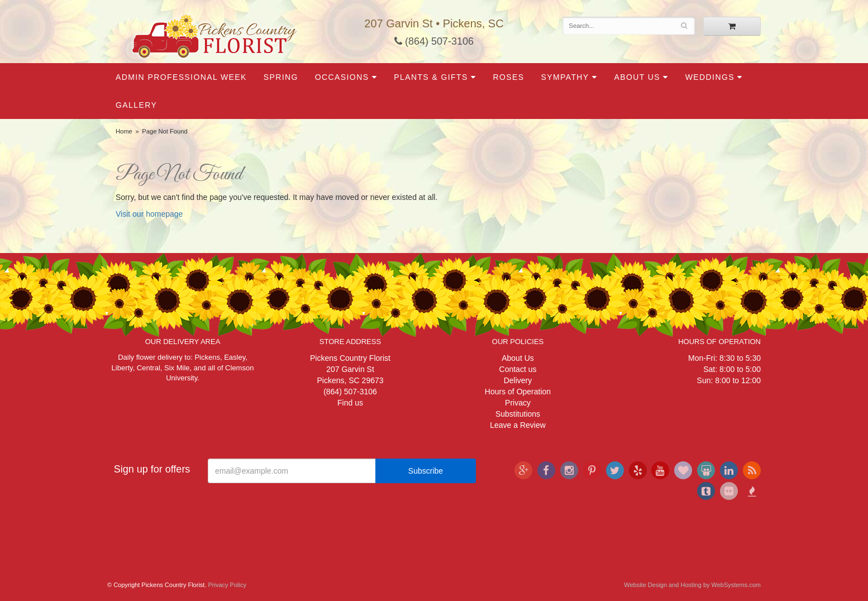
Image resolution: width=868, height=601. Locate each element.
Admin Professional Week (181, 77)
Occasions (342, 77)
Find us (350, 403)
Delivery (518, 380)
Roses (508, 77)
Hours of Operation (518, 392)
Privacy (518, 403)
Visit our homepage (149, 214)
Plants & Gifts (431, 77)
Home (124, 131)
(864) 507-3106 (434, 41)
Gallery (136, 105)
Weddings (710, 77)
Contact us (518, 369)
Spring (281, 77)
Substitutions (518, 414)
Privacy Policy (227, 585)
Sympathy (565, 77)
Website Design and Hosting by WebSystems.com (692, 585)
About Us (637, 77)
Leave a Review (518, 425)
